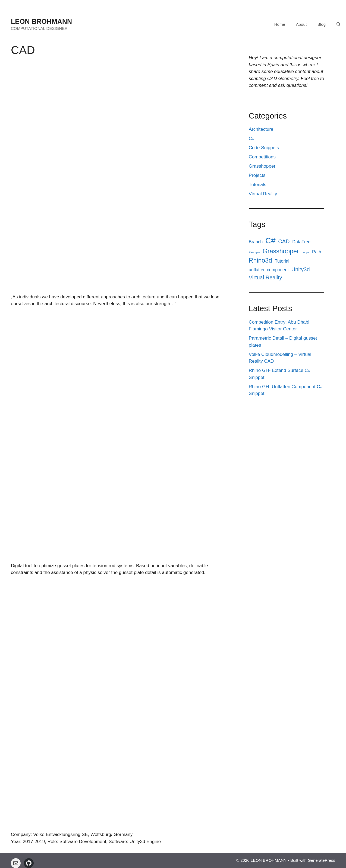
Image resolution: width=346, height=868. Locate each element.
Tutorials (258, 185)
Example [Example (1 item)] (254, 252)
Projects (257, 175)
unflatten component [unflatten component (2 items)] (269, 270)
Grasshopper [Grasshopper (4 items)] (281, 251)
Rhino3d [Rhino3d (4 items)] (260, 260)
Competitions (262, 157)
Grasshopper (262, 166)
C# (252, 138)
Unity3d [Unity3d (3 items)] (301, 269)
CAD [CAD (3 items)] (284, 241)
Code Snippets (264, 148)
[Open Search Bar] (339, 24)
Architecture (261, 129)
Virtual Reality (263, 194)
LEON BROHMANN (41, 21)
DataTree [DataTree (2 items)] (301, 242)
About (301, 24)
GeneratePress (321, 860)
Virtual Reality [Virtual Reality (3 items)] (265, 277)
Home (280, 24)
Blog (322, 24)
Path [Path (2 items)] (317, 252)
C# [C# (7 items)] (270, 240)
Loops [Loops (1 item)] (305, 252)
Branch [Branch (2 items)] (256, 242)
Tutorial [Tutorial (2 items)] (282, 261)
